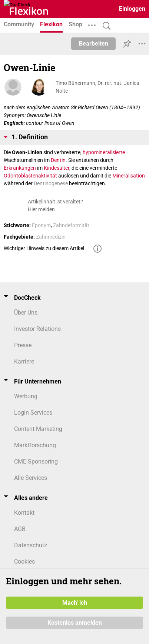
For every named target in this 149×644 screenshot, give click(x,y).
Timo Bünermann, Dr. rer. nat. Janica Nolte (97, 87)
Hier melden (41, 209)
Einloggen (132, 9)
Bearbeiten (94, 44)
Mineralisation (129, 176)
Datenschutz (31, 545)
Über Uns (26, 313)
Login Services (33, 413)
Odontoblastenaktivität (30, 176)
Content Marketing (38, 429)
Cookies (24, 562)
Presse (23, 345)
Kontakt (24, 513)
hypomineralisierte (104, 152)
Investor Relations (37, 329)
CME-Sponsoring (36, 462)
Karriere (24, 361)
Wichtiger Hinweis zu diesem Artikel (44, 248)
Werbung (26, 396)
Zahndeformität (71, 225)
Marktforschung (35, 445)
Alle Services (31, 478)
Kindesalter (57, 168)
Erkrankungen (20, 168)
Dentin (58, 160)
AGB (20, 529)
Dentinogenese (51, 183)
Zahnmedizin (51, 237)
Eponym (41, 225)
